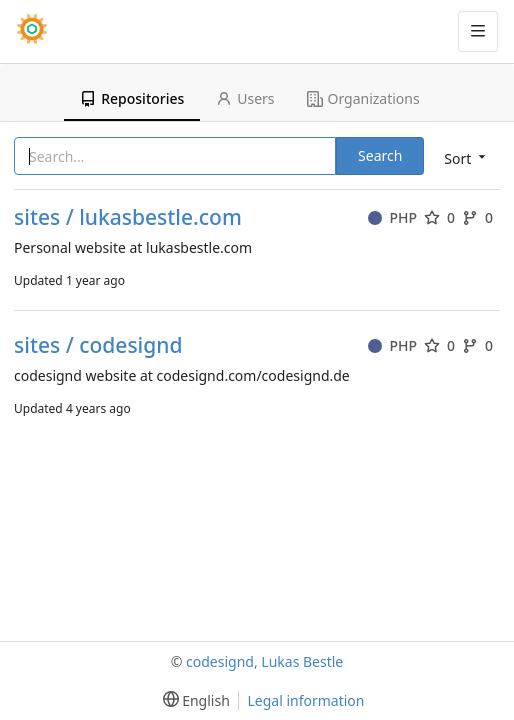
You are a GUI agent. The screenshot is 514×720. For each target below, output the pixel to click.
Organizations (363, 98)
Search (380, 155)
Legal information (305, 700)
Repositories (132, 98)
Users (245, 98)
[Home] (32, 31)
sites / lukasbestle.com (128, 217)
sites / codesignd (98, 345)
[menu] (463, 157)
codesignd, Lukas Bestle (264, 661)
